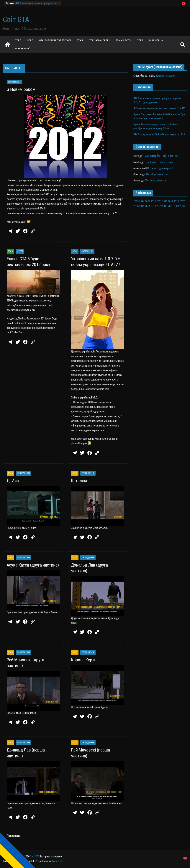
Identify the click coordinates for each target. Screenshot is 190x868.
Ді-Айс (13, 481)
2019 (171, 201)
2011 (165, 206)
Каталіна (79, 481)
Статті (20, 251)
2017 (182, 201)
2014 (148, 206)
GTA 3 (140, 40)
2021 (159, 201)
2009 (176, 206)
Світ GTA (16, 20)
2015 (142, 206)
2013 (153, 206)
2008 (182, 206)
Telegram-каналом (166, 76)
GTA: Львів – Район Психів (159, 162)
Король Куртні (84, 660)
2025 (136, 201)
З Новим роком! (22, 89)
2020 (165, 201)
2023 (148, 201)
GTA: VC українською (157, 174)
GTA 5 (30, 40)
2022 (153, 201)
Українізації (22, 49)
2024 (142, 201)
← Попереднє (12, 836)
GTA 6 (18, 40)
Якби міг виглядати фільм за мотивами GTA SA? (159, 108)
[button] (161, 40)
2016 (136, 206)
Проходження (24, 473)
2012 (159, 206)
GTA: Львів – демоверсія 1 (159, 168)
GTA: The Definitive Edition (55, 40)
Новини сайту (14, 82)
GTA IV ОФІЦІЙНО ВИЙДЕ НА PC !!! (161, 156)
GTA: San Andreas (99, 40)
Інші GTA (154, 40)
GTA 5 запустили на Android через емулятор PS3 (159, 134)
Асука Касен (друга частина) (33, 565)
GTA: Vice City (123, 40)
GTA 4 (80, 40)
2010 (171, 206)
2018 (176, 201)
